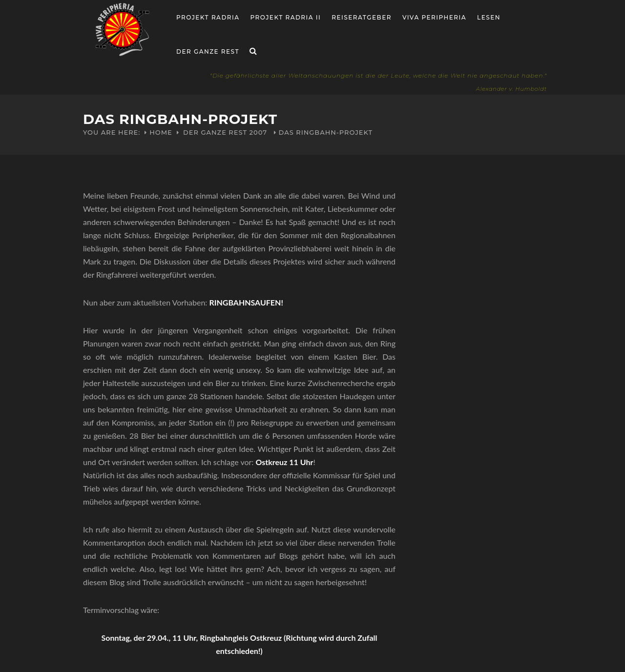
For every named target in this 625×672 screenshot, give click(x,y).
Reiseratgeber (362, 17)
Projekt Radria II (286, 17)
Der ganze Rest (208, 51)
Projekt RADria (208, 17)
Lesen (489, 17)
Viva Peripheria (434, 17)
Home (161, 132)
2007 (258, 132)
